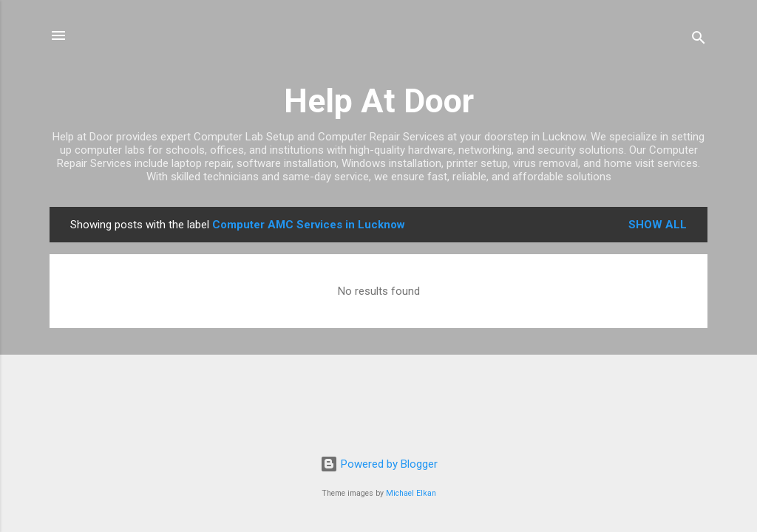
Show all (658, 225)
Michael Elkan (411, 493)
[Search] (699, 40)
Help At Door (379, 101)
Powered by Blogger (379, 464)
